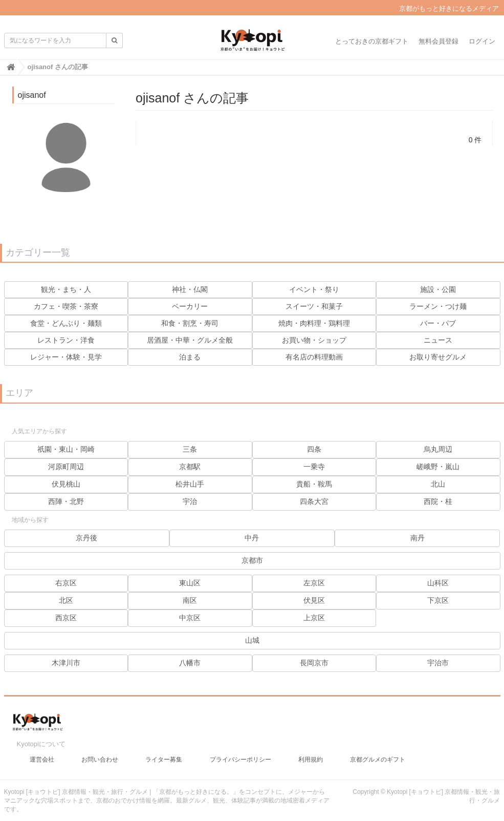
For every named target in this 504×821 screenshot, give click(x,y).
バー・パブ (438, 323)
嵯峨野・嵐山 (438, 467)
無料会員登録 (439, 41)
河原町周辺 (66, 467)
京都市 (252, 560)
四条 (314, 449)
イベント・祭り (314, 289)
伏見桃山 (66, 484)
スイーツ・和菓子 (314, 306)
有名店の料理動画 (314, 357)
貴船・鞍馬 (314, 484)
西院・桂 (438, 501)
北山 (438, 484)
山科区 (438, 583)
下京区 (438, 600)
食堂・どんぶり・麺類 (66, 323)
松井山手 (190, 484)
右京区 (66, 583)
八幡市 (190, 663)
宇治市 (438, 663)
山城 (252, 640)
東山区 (190, 583)
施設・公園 (438, 289)
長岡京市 (314, 663)
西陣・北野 (66, 501)
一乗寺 (314, 467)
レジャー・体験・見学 (66, 357)
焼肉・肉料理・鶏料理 (314, 323)
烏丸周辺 (438, 449)
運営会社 (42, 756)
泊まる (190, 357)
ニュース (438, 340)
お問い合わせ (100, 756)
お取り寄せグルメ (438, 357)
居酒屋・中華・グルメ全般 (190, 340)
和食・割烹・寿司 (190, 323)
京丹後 (86, 538)
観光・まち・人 (66, 289)
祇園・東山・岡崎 (66, 449)
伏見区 (314, 600)
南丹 (418, 538)
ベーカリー (190, 306)
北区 (66, 600)
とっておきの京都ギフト (372, 41)
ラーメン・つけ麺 (438, 306)
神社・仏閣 (190, 289)
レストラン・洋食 (66, 340)
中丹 (252, 538)
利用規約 (311, 756)
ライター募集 (164, 756)
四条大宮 (314, 501)
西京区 (66, 618)
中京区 (190, 618)
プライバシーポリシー (240, 756)
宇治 (190, 501)
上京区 (314, 618)
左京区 (314, 583)
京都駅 (190, 467)
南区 (190, 600)
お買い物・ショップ (314, 340)
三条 (190, 449)
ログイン (482, 41)
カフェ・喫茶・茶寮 (66, 306)
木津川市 (66, 663)
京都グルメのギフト (378, 756)
